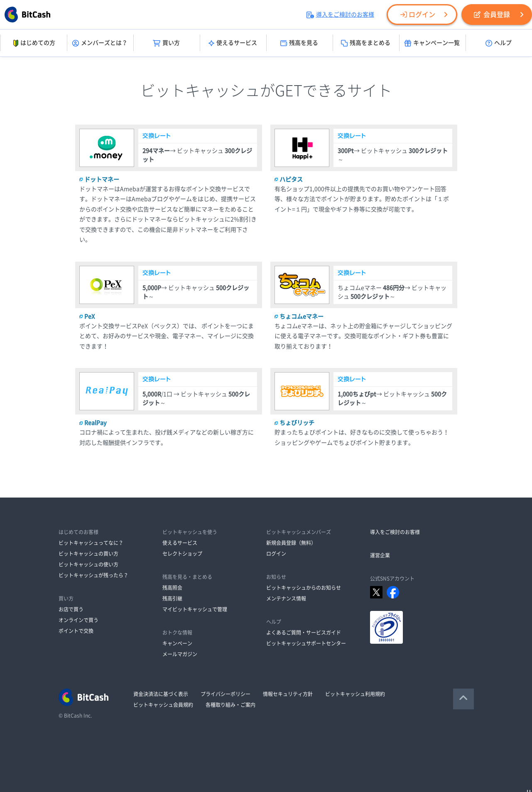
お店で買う (71, 609)
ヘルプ (499, 43)
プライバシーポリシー (226, 694)
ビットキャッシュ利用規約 (355, 694)
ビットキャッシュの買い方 (88, 554)
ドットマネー (102, 179)
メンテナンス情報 (286, 598)
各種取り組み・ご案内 (230, 705)
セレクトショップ (182, 554)
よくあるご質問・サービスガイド (304, 633)
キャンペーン (177, 643)
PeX (89, 316)
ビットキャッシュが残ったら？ (93, 575)
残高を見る (299, 43)
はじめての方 (33, 43)
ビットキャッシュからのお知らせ (304, 588)
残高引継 (172, 598)
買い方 (166, 43)
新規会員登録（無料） (291, 543)
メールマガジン (180, 654)
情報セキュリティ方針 (288, 694)
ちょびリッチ (297, 423)
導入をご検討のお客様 (340, 15)
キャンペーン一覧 (432, 43)
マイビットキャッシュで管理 (195, 609)
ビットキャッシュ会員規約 (163, 705)
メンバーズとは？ (100, 43)
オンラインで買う (78, 620)
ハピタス (291, 179)
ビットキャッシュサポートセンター (306, 643)
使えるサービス (233, 43)
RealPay (96, 423)
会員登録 (492, 15)
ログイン (418, 15)
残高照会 (172, 588)
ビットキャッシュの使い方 (88, 564)
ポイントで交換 (76, 631)
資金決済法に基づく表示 (161, 694)
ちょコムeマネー (302, 316)
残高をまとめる (366, 43)
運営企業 (380, 555)
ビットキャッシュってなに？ (91, 543)
